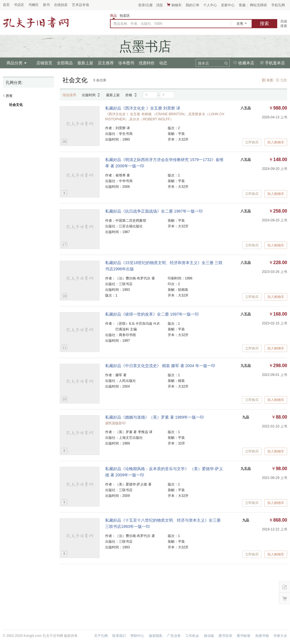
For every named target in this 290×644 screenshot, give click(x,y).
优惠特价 (147, 63)
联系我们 (119, 636)
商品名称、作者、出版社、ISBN (138, 24)
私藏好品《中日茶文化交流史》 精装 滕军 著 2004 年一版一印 (160, 366)
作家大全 (280, 636)
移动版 (209, 636)
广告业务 (174, 636)
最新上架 (85, 63)
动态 (163, 63)
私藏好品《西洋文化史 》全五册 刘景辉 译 (143, 108)
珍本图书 (126, 63)
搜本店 (203, 63)
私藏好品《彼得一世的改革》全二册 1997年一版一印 (152, 314)
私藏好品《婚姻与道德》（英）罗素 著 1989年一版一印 (155, 417)
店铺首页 (44, 63)
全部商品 (65, 63)
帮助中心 (137, 636)
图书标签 (244, 636)
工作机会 (192, 636)
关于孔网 (101, 636)
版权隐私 (156, 636)
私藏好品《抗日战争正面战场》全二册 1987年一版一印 (154, 211)
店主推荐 (106, 63)
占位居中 (36, 22)
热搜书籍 (262, 636)
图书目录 (225, 636)
